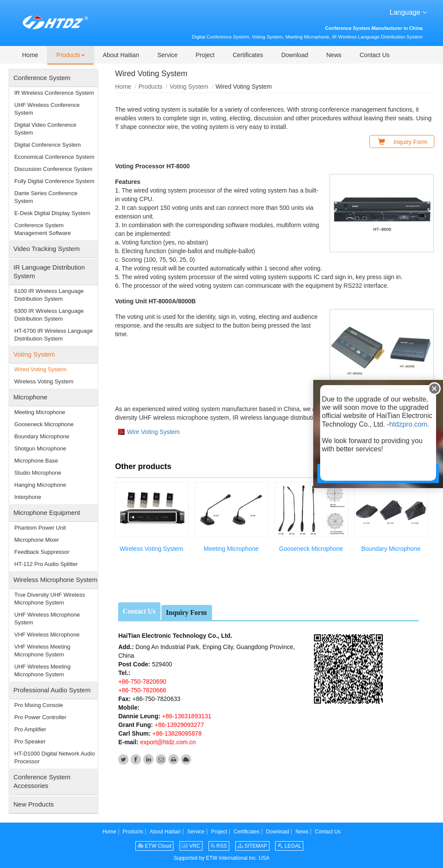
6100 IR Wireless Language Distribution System (49, 295)
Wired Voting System (40, 369)
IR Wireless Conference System (54, 93)
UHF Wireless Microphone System (47, 619)
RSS (219, 846)
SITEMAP (252, 846)
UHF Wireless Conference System (47, 109)
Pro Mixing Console (39, 705)
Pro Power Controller (40, 717)
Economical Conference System (54, 157)
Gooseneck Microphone (311, 549)
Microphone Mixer (37, 540)
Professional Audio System (52, 690)
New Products (34, 804)
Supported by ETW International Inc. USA (221, 858)
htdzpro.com (408, 424)
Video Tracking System (47, 249)
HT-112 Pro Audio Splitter (46, 564)
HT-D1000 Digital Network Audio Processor (55, 757)
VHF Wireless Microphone (47, 635)
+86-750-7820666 (142, 690)
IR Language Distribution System (49, 272)
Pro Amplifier (30, 729)
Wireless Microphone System (55, 580)
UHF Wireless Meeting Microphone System (42, 670)
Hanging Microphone (40, 485)
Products (150, 87)
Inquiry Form (186, 612)
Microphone (30, 397)
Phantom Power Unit (40, 528)
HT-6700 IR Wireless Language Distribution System (53, 335)
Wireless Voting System (151, 549)
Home (123, 87)
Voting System (189, 87)
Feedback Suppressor (42, 552)
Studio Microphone (38, 473)
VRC (191, 846)
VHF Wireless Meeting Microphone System (42, 651)
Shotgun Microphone (40, 448)
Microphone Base (36, 461)
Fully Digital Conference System (54, 181)
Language (408, 12)
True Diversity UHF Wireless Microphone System (50, 599)
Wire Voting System (153, 432)
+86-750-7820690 (142, 682)
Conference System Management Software (43, 229)
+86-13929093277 (178, 725)
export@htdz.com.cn (168, 742)
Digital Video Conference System (45, 129)
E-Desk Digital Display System (52, 213)
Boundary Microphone (391, 549)
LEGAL (289, 846)
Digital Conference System (48, 145)
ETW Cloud (155, 846)
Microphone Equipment (47, 513)
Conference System (42, 78)
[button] (70, 55)
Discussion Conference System (53, 169)
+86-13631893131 (186, 716)
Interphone (28, 497)
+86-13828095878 (176, 733)
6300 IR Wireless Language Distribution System (49, 315)
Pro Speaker (30, 741)
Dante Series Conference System (46, 197)
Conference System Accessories (42, 781)
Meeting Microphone (231, 549)
